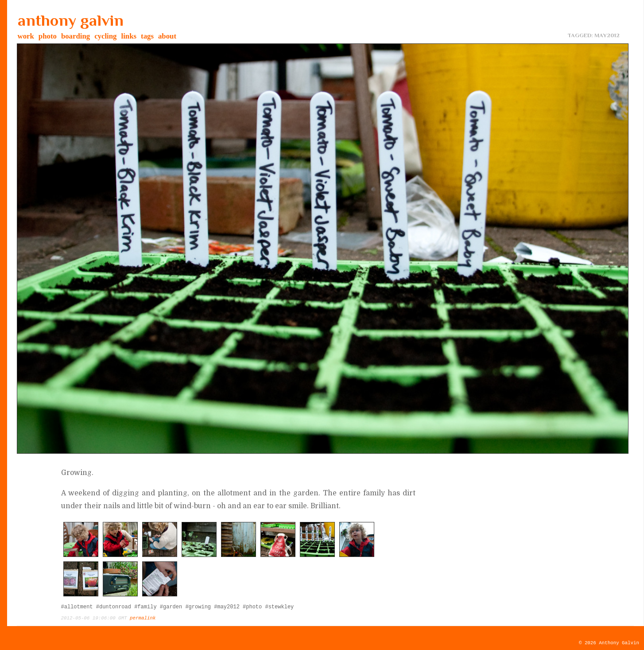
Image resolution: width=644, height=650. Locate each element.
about (167, 36)
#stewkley (279, 607)
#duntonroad (114, 607)
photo (48, 36)
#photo (252, 607)
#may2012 (227, 607)
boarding (76, 36)
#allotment (77, 607)
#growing (198, 607)
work (26, 36)
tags (147, 36)
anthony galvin (71, 20)
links (129, 36)
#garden (171, 607)
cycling (105, 36)
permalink (143, 618)
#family (145, 607)
